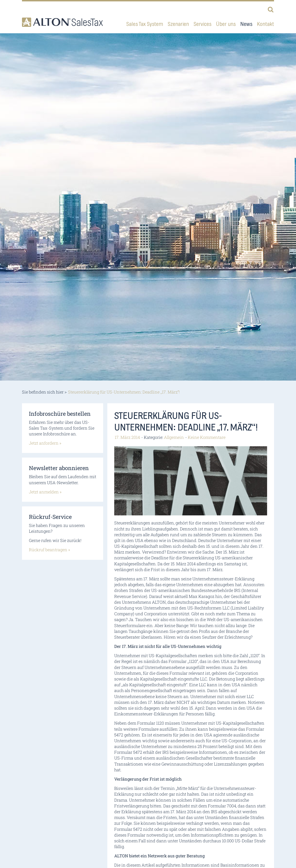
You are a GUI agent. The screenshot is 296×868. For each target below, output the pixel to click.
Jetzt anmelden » (45, 492)
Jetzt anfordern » (45, 443)
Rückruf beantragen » (49, 550)
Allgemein (174, 437)
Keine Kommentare (207, 437)
